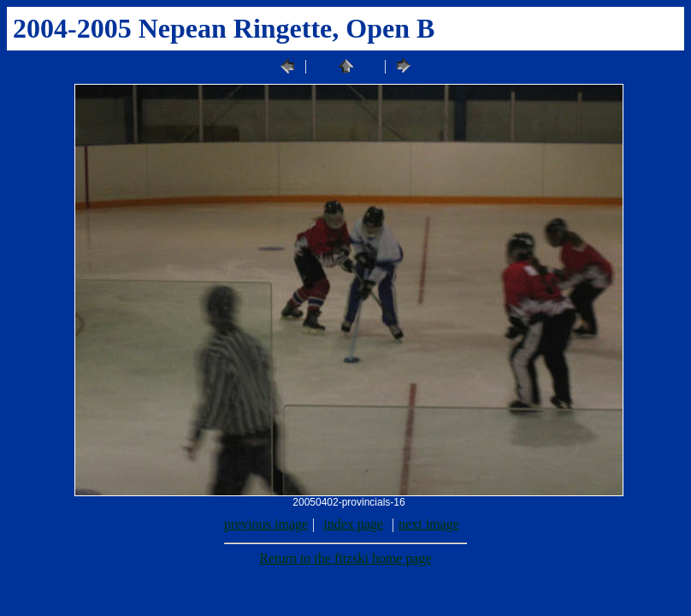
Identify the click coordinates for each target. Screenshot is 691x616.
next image (429, 524)
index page (353, 524)
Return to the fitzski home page (345, 558)
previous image (266, 524)
